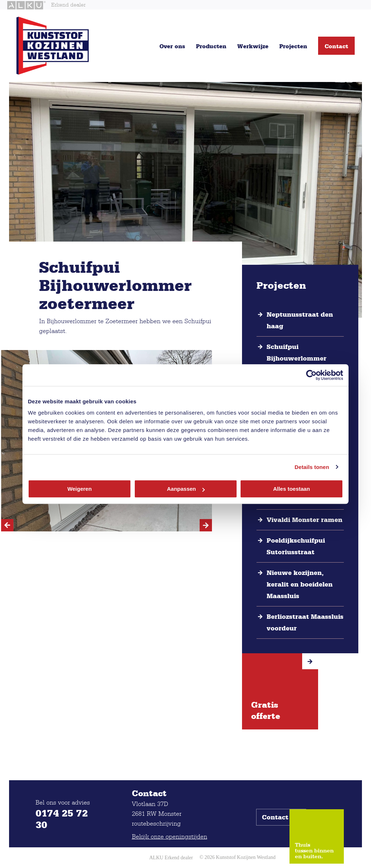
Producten (211, 46)
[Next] (206, 525)
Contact (336, 46)
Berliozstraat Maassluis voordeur (305, 622)
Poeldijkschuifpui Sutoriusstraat (296, 546)
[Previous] (7, 525)
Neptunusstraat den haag (300, 320)
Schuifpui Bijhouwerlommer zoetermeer (297, 358)
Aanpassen (186, 489)
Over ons (172, 46)
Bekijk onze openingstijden (170, 836)
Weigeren (80, 489)
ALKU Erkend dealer (171, 858)
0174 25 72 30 (62, 819)
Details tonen (312, 467)
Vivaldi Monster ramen (305, 520)
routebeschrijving (156, 823)
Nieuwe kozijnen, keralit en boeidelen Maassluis (300, 584)
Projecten (293, 46)
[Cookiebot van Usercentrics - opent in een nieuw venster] (311, 375)
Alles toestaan (292, 489)
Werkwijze (253, 46)
